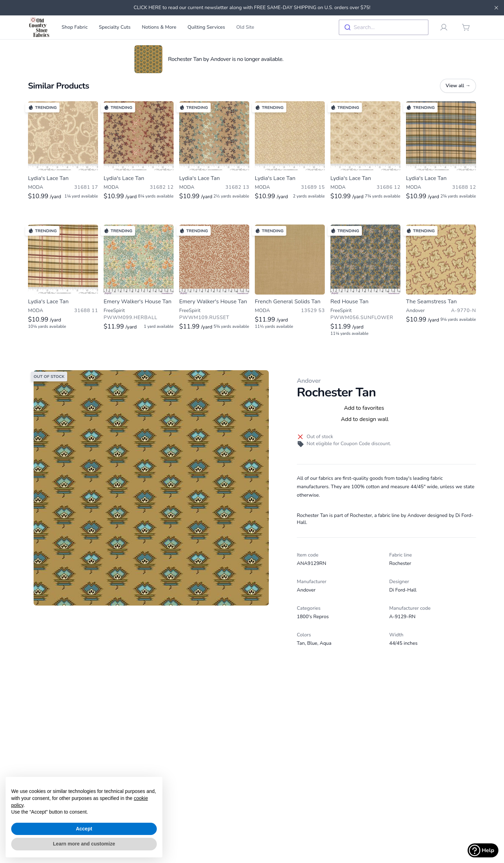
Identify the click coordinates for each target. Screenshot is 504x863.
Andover (309, 381)
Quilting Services (206, 27)
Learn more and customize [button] (84, 844)
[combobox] (384, 27)
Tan (301, 643)
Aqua (325, 643)
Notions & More (159, 27)
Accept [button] (84, 829)
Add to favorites (364, 408)
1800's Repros (313, 617)
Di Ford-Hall (403, 590)
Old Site (245, 27)
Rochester (400, 563)
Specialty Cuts (115, 27)
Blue (312, 643)
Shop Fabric (75, 27)
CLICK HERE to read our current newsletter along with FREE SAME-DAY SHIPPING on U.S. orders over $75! (252, 8)
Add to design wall (365, 419)
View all (458, 86)
